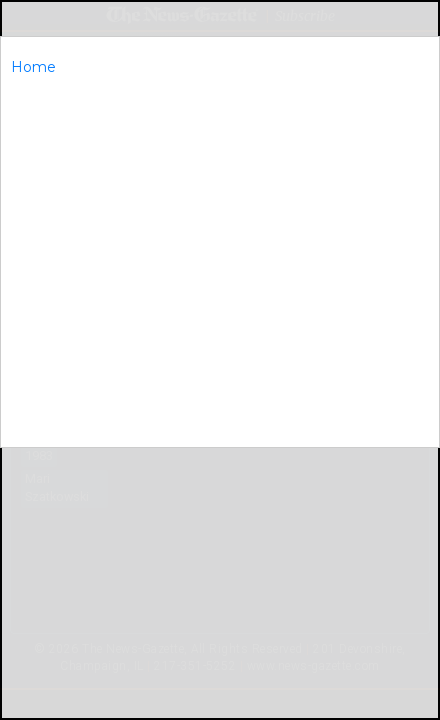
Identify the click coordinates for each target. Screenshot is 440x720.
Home (33, 67)
